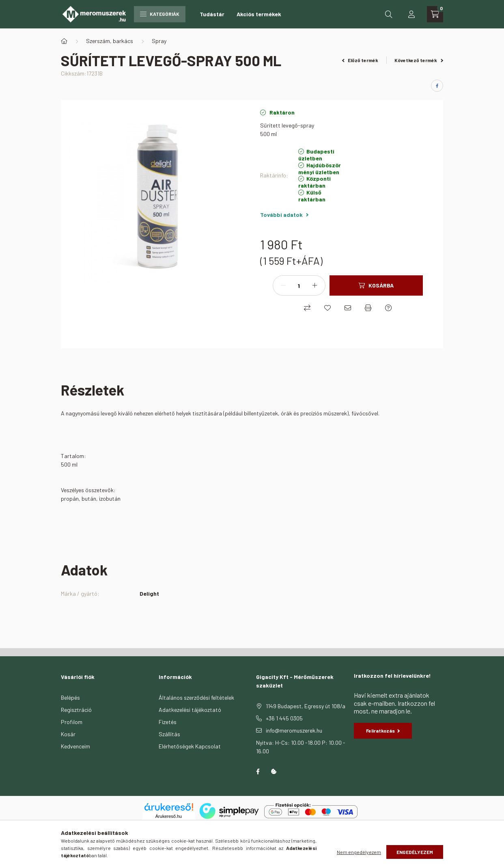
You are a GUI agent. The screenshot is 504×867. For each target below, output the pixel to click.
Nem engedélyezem (359, 852)
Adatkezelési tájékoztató (190, 710)
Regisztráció (76, 710)
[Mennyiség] (299, 285)
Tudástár (212, 14)
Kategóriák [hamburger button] (160, 14)
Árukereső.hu (169, 816)
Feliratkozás (383, 731)
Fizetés (168, 722)
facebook (258, 772)
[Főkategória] (64, 41)
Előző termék (360, 60)
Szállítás (169, 734)
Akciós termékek (259, 14)
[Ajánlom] (348, 308)
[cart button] (435, 14)
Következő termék (419, 60)
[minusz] (283, 285)
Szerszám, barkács (110, 41)
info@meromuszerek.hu (294, 730)
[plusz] (315, 285)
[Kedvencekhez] (327, 308)
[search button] (389, 14)
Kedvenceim (75, 746)
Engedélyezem (415, 852)
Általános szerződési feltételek (196, 697)
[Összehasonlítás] (307, 308)
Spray (159, 41)
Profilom (72, 722)
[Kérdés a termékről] (388, 308)
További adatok (284, 215)
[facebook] (437, 86)
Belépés (70, 697)
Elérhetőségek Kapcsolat (190, 746)
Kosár (68, 734)
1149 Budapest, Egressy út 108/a (306, 706)
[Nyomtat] (368, 308)
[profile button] (411, 14)
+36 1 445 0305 (284, 718)
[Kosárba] (376, 285)
